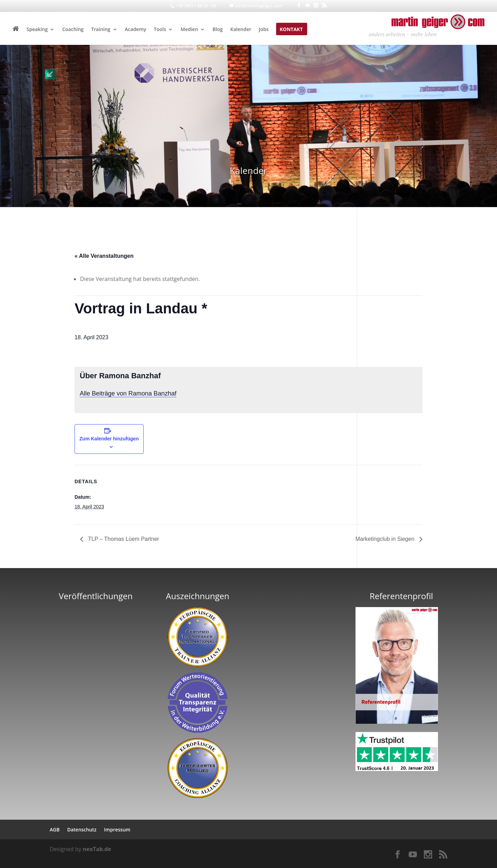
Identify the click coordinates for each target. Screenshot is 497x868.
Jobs (264, 30)
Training (101, 30)
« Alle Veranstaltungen (104, 256)
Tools (160, 30)
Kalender (241, 30)
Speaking (37, 30)
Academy (136, 30)
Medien (189, 30)
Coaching (73, 30)
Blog (218, 30)
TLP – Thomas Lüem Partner (123, 539)
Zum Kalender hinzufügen (109, 439)
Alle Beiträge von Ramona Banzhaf (128, 393)
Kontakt (291, 30)
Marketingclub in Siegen (386, 539)
